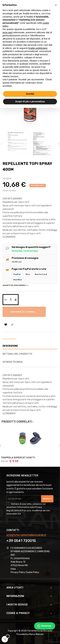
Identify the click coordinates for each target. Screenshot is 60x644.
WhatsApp (46, 626)
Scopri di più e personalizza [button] (30, 101)
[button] (56, 5)
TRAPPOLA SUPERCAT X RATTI (18, 458)
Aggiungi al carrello (24, 312)
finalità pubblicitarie (38, 48)
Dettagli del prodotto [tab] (17, 354)
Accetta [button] (30, 94)
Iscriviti (47, 499)
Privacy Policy (18, 572)
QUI (19, 514)
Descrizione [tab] (10, 346)
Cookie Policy (32, 572)
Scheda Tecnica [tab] (13, 362)
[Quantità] (11, 300)
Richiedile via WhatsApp (25, 251)
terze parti (8, 32)
